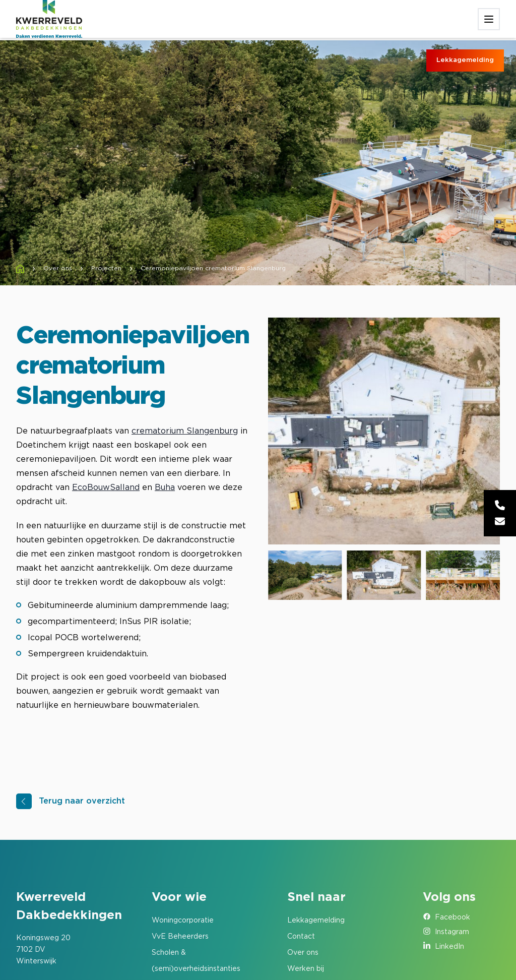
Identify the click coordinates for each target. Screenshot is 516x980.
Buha (165, 488)
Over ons (303, 953)
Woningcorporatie (183, 921)
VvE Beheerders (180, 937)
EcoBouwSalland (106, 488)
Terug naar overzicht (82, 801)
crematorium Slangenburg (185, 431)
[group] (384, 431)
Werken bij (306, 969)
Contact (301, 937)
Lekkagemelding (465, 60)
